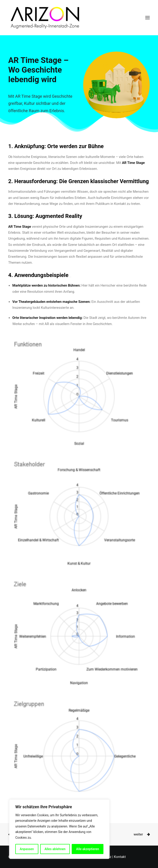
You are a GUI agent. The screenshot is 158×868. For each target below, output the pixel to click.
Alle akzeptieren (87, 849)
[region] (59, 829)
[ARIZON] (44, 18)
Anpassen (27, 849)
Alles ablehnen (55, 849)
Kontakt (120, 857)
